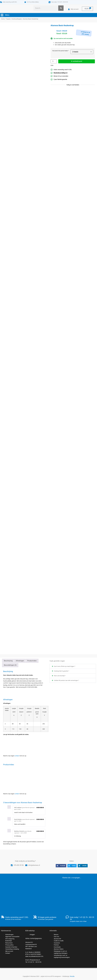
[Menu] (2, 15)
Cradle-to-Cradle (59, 941)
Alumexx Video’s (59, 949)
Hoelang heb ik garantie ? (61, 671)
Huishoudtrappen (17, 19)
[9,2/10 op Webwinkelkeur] (25, 2)
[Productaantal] (54, 61)
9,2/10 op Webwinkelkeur (33, 2)
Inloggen (32, 935)
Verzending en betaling (12, 949)
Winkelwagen (9, 935)
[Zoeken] (61, 8)
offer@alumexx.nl (35, 960)
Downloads (57, 947)
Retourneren (9, 943)
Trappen (8, 19)
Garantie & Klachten (11, 947)
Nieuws (56, 935)
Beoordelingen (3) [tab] (10, 665)
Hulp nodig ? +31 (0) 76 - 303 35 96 (60, 2)
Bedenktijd (8, 941)
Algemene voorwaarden (12, 937)
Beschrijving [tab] (8, 661)
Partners (56, 945)
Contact (8, 953)
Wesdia (72, 976)
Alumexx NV (57, 939)
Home (3, 19)
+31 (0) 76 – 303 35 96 (35, 962)
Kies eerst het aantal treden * (61, 51)
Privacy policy (9, 945)
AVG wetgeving (10, 939)
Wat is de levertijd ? (60, 676)
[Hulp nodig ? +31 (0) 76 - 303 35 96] (50, 2)
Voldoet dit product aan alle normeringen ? (66, 680)
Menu (7, 15)
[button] (73, 666)
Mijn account (9, 951)
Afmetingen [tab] (20, 661)
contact (17, 756)
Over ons (56, 937)
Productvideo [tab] (32, 661)
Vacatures (57, 943)
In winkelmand (77, 61)
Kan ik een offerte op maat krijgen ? (65, 666)
